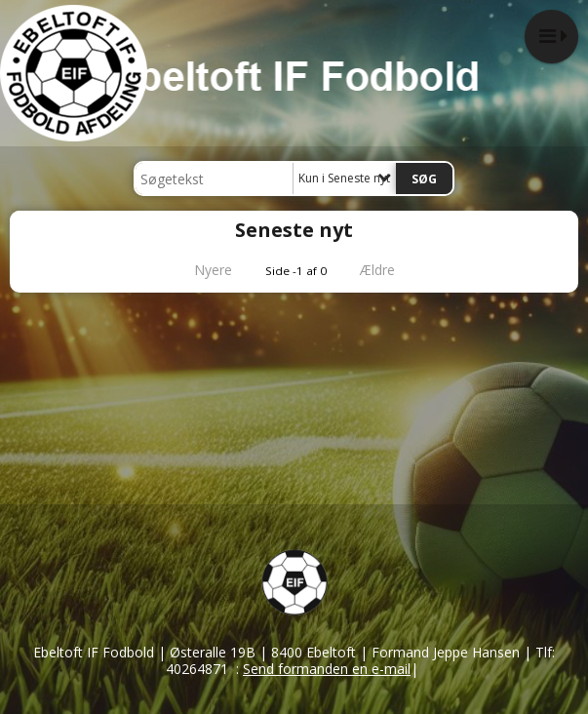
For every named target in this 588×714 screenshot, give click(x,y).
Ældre (391, 270)
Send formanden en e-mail (327, 669)
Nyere (201, 270)
